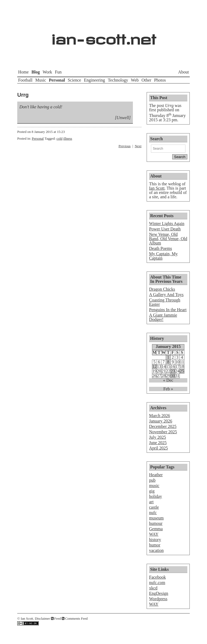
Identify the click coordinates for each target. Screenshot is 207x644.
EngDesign (159, 593)
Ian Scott (157, 188)
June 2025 (158, 443)
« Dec (168, 380)
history (155, 540)
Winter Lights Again (167, 224)
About (184, 72)
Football (25, 80)
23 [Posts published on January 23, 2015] (173, 371)
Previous (125, 146)
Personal (57, 80)
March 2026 (160, 416)
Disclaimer (42, 619)
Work (47, 72)
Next (138, 146)
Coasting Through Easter (165, 302)
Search (156, 139)
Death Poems (161, 248)
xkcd (153, 588)
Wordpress (158, 599)
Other (146, 80)
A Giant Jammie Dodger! (163, 317)
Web (135, 80)
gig (152, 491)
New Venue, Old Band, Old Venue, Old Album (168, 239)
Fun (58, 72)
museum (156, 518)
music (154, 486)
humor (155, 545)
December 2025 (163, 426)
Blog (36, 72)
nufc (153, 513)
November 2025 (163, 432)
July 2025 (158, 437)
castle (154, 507)
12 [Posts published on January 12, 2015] (154, 367)
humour (156, 523)
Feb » (168, 389)
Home (23, 72)
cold (60, 139)
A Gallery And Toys (166, 295)
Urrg (23, 95)
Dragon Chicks (162, 289)
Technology (118, 80)
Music (41, 80)
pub (152, 480)
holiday (156, 496)
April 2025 (158, 448)
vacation (156, 550)
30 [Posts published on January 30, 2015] (173, 376)
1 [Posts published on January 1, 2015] (168, 357)
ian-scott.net (104, 37)
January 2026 (161, 421)
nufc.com (157, 583)
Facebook (157, 577)
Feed (58, 619)
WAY (154, 534)
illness (68, 139)
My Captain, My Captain (163, 256)
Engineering (94, 80)
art (151, 502)
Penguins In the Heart (168, 310)
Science (74, 80)
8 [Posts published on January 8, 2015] (168, 362)
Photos (160, 80)
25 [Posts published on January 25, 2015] (182, 371)
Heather (156, 475)
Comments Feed (77, 619)
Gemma (156, 529)
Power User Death (165, 229)
